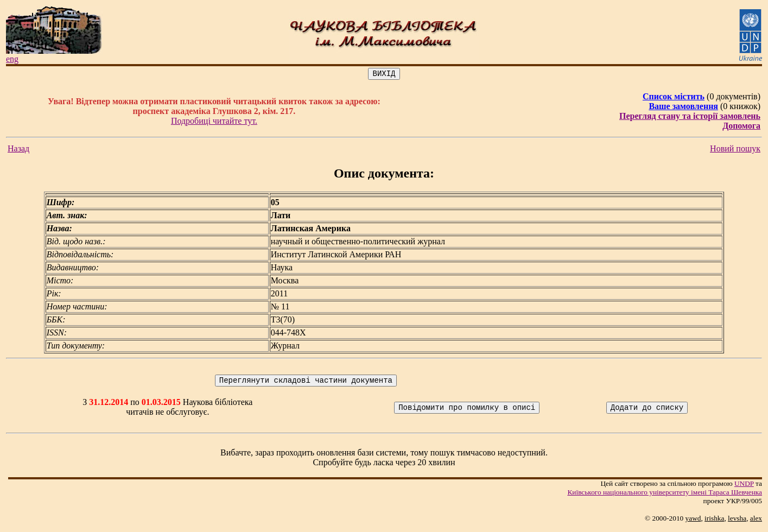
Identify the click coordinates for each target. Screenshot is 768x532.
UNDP (744, 487)
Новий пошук (735, 150)
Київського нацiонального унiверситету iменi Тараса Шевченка (665, 495)
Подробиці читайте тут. (214, 122)
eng (12, 59)
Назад (18, 150)
